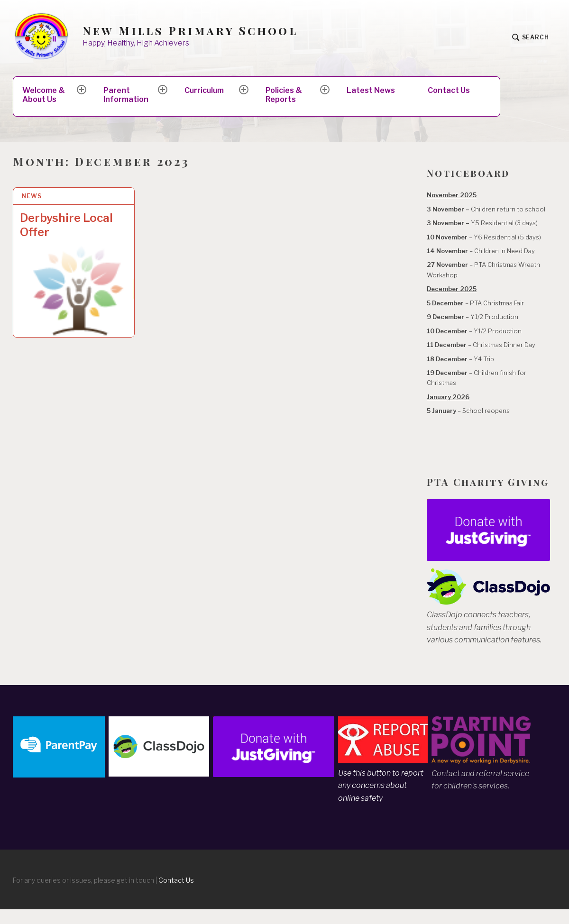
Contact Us (449, 90)
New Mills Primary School (190, 31)
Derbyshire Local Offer (66, 225)
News (32, 196)
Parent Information (126, 95)
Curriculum (204, 90)
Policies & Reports (284, 95)
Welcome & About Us (44, 95)
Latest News (371, 90)
